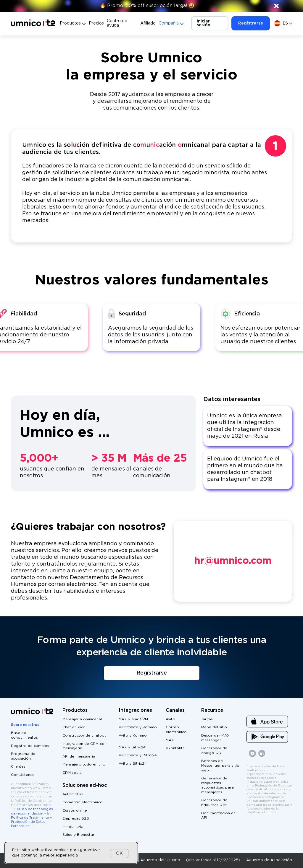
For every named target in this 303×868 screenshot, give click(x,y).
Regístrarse (251, 23)
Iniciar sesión (204, 23)
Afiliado (148, 23)
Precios (96, 23)
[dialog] (71, 853)
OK (119, 854)
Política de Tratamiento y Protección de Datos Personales (32, 822)
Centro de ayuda (117, 23)
